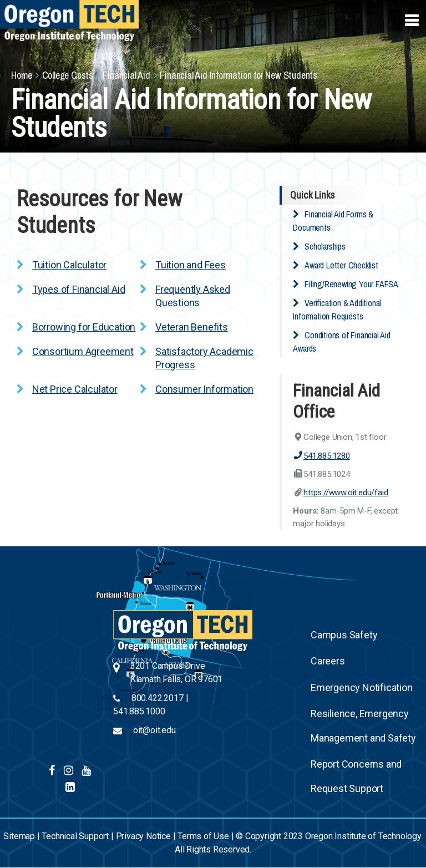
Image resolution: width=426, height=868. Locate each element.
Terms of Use (203, 836)
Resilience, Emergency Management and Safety (363, 726)
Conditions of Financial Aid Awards (341, 342)
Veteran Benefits (192, 327)
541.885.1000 (139, 711)
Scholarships (325, 246)
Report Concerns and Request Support (356, 776)
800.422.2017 (158, 698)
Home (22, 75)
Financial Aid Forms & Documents (333, 221)
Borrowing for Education (84, 327)
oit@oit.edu (154, 730)
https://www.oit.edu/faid (346, 493)
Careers (328, 661)
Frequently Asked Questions (193, 296)
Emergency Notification (362, 687)
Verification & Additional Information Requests (337, 309)
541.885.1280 (321, 456)
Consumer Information (204, 389)
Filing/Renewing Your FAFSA (351, 284)
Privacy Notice (143, 836)
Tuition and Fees (191, 265)
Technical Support (75, 836)
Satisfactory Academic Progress (204, 358)
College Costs (68, 75)
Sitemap (19, 836)
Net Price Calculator (75, 389)
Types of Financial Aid (79, 289)
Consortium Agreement (83, 351)
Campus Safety (344, 635)
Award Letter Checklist (341, 265)
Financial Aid (126, 75)
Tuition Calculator (69, 265)
